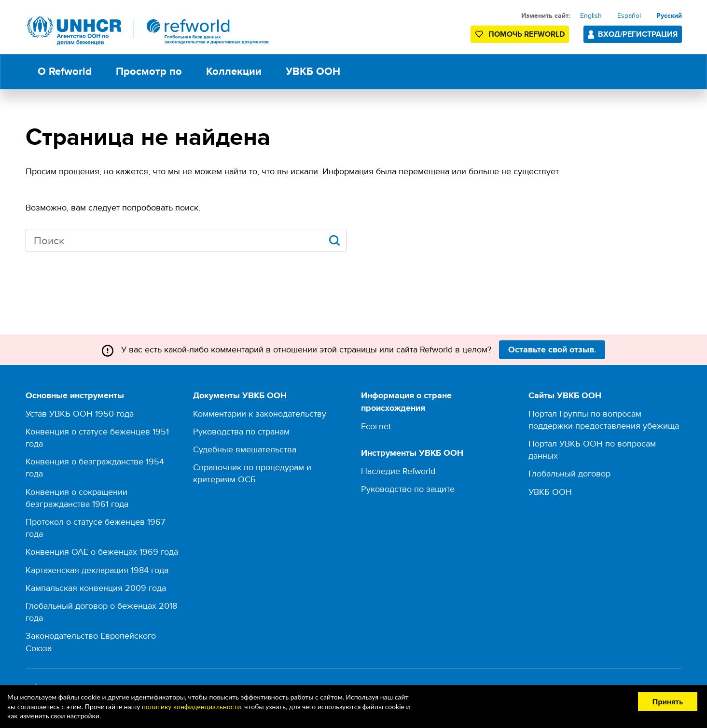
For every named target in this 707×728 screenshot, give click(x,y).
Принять (668, 701)
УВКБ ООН (550, 492)
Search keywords (26, 240)
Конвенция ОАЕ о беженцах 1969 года (102, 552)
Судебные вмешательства (245, 449)
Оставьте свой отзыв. (552, 350)
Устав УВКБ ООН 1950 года (80, 413)
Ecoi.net (376, 426)
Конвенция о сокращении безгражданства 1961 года (77, 498)
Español (629, 15)
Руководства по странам (241, 431)
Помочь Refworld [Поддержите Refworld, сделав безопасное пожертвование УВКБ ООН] (527, 34)
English (591, 15)
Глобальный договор (569, 473)
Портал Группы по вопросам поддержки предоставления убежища (604, 420)
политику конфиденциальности (192, 707)
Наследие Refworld (398, 471)
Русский (669, 15)
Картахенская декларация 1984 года (97, 570)
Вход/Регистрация (638, 34)
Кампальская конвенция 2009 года (96, 588)
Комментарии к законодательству (260, 413)
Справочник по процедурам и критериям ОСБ (252, 473)
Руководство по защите (408, 489)
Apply (335, 240)
